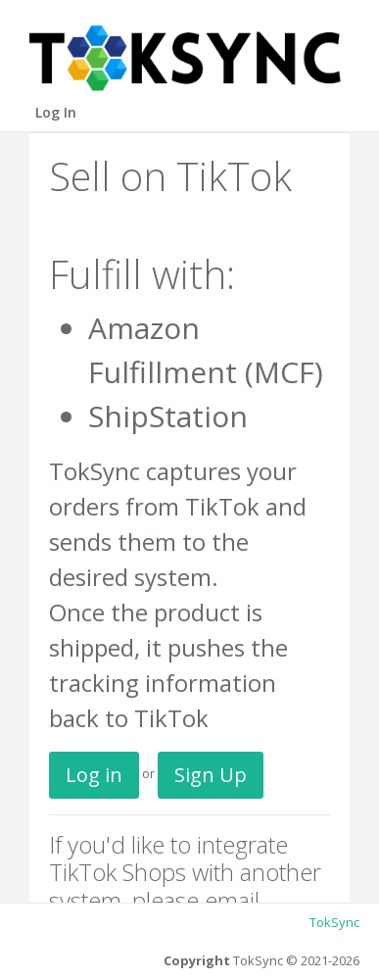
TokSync (334, 922)
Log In (56, 112)
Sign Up (211, 775)
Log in (94, 775)
